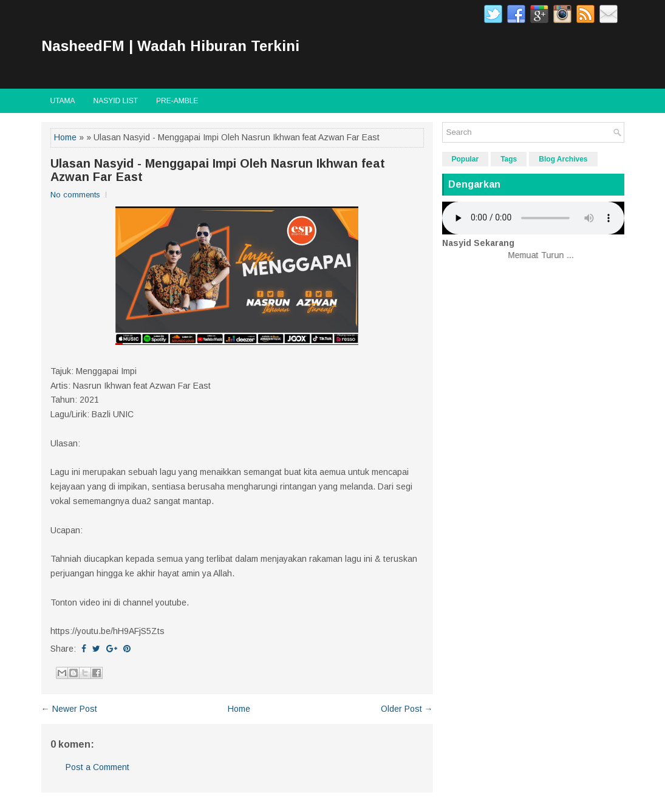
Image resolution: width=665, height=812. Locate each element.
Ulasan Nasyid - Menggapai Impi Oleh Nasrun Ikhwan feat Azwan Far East (218, 170)
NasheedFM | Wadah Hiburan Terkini (170, 46)
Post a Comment (97, 767)
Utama (63, 101)
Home (65, 137)
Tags (509, 159)
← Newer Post (69, 709)
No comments (75, 195)
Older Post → (407, 709)
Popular (465, 159)
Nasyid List (116, 101)
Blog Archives (563, 159)
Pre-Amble (177, 101)
